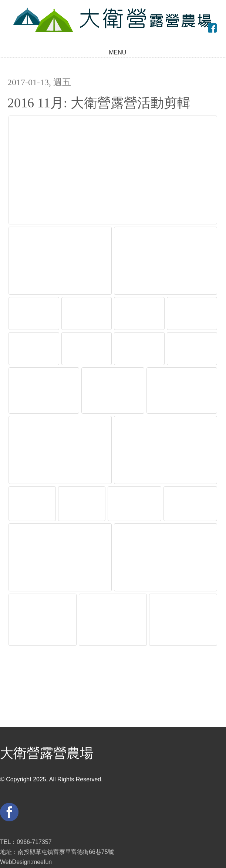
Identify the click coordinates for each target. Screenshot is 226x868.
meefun (42, 847)
